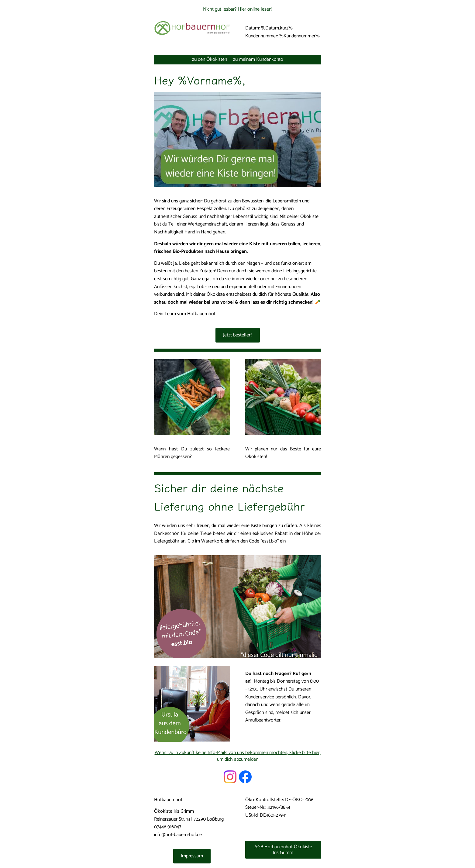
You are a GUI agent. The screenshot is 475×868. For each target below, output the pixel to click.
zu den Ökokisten (210, 59)
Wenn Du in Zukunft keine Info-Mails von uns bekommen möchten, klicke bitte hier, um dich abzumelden (238, 756)
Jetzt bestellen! (238, 335)
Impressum (192, 856)
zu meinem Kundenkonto (258, 59)
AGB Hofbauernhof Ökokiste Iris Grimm (283, 850)
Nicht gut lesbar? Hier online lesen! (238, 9)
